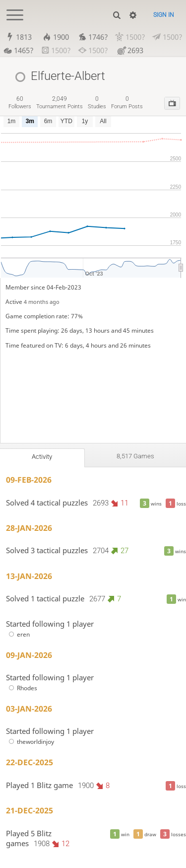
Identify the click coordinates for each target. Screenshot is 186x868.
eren (18, 634)
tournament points (60, 103)
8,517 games (135, 456)
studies (97, 103)
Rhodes (22, 688)
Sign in (164, 15)
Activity (42, 457)
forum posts (127, 103)
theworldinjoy (30, 742)
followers (20, 103)
